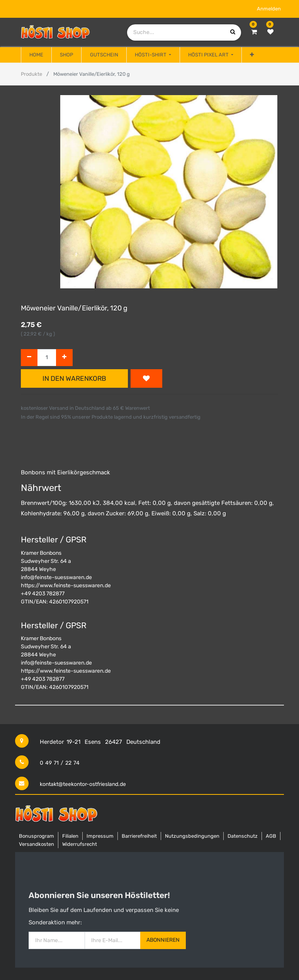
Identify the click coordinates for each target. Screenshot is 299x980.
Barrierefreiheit (139, 836)
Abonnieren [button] (163, 940)
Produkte (31, 74)
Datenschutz (243, 836)
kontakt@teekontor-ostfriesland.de (83, 784)
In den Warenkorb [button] (74, 378)
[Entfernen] (29, 358)
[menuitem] (36, 55)
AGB (271, 836)
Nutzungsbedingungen (192, 836)
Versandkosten (37, 844)
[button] (252, 55)
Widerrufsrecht (80, 844)
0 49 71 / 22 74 (60, 763)
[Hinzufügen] (64, 358)
